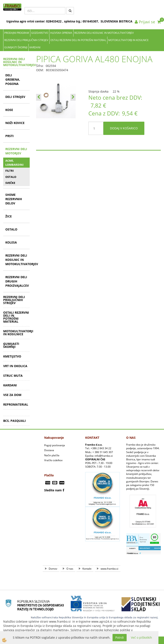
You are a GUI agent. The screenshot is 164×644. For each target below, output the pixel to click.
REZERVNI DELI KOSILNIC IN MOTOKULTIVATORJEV (104, 33)
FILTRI (10, 171)
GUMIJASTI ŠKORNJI (16, 47)
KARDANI (35, 47)
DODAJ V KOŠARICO (124, 128)
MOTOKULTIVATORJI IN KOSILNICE (128, 40)
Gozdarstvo (40, 33)
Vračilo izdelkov (53, 460)
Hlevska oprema (61, 33)
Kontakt (87, 569)
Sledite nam (53, 490)
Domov (53, 569)
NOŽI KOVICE (15, 123)
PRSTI (10, 136)
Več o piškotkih (141, 637)
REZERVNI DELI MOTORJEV (16, 151)
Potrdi (120, 637)
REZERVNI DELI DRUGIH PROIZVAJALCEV (17, 281)
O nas (70, 569)
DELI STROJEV (15, 97)
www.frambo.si (109, 569)
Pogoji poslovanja (55, 445)
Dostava (49, 450)
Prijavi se (145, 22)
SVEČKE (10, 183)
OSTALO (11, 177)
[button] (73, 97)
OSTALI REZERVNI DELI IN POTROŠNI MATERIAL (78, 40)
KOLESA (11, 242)
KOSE (9, 110)
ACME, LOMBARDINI (14, 163)
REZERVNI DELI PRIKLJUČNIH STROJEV (26, 40)
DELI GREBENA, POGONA (13, 79)
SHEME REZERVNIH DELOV (14, 199)
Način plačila (52, 455)
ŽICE (9, 216)
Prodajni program (17, 33)
